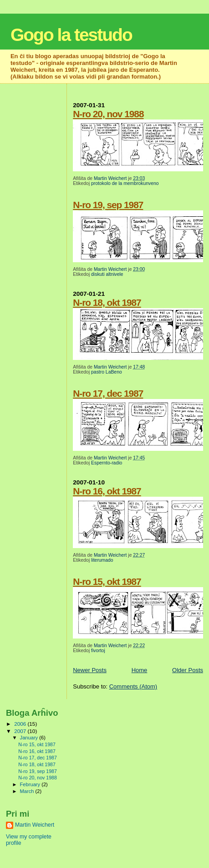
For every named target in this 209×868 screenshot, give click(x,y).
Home (140, 670)
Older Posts (188, 670)
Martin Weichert (35, 825)
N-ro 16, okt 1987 (107, 491)
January (30, 738)
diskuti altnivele (107, 274)
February (31, 784)
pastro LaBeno (107, 372)
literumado (102, 560)
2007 (21, 731)
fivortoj (98, 651)
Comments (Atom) (133, 686)
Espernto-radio (107, 463)
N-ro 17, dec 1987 (108, 393)
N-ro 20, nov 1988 (108, 114)
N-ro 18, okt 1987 (107, 302)
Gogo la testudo (71, 35)
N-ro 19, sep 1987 (108, 205)
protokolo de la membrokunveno (125, 183)
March (28, 791)
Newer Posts (90, 670)
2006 (21, 724)
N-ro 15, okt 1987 (107, 581)
